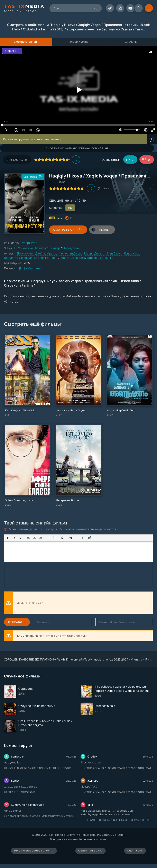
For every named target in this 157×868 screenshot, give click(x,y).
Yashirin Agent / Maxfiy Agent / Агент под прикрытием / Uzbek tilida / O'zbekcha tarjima (40, 768)
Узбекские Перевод (32, 248)
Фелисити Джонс (71, 253)
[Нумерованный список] (55, 538)
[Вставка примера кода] (77, 538)
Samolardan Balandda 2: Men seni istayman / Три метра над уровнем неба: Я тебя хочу (40, 816)
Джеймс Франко (46, 253)
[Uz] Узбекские (30, 268)
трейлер (101, 230)
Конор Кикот (132, 253)
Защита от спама (29, 603)
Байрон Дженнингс (100, 258)
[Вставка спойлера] (83, 538)
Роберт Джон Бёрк (72, 258)
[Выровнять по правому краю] (41, 538)
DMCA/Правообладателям (34, 851)
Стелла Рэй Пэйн (46, 258)
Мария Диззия (94, 253)
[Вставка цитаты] (71, 538)
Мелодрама (71, 248)
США (52, 200)
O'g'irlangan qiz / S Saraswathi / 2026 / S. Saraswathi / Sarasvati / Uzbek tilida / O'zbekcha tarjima (117, 768)
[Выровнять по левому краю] (28, 538)
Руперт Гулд (29, 243)
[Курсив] (14, 538)
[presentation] (89, 603)
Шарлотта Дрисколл (18, 258)
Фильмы (137, 659)
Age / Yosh (135, 851)
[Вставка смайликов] (63, 538)
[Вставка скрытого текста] (89, 538)
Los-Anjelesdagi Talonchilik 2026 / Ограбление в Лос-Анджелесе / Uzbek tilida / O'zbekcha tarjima (117, 820)
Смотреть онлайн (68, 230)
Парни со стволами (20, 792)
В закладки (17, 160)
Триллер (54, 248)
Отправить (17, 622)
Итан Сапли (114, 253)
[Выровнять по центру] (35, 538)
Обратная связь (90, 851)
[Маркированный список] (49, 538)
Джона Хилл (25, 253)
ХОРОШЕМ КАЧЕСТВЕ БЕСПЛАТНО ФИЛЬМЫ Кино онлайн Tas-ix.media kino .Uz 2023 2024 (66, 659)
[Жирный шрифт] (8, 538)
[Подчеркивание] (20, 538)
